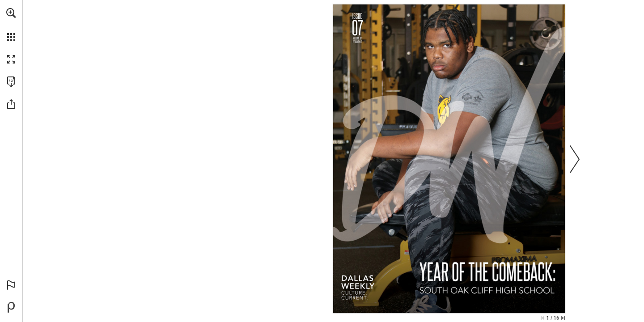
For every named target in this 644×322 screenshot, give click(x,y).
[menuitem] (11, 25)
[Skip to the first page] (542, 318)
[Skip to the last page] (563, 318)
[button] (11, 13)
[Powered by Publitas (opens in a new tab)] (11, 307)
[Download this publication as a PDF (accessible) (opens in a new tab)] (11, 82)
